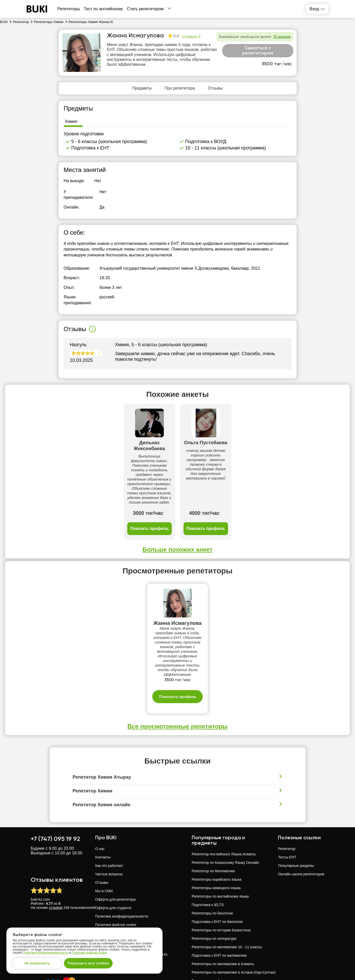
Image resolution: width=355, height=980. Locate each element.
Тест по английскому (103, 9)
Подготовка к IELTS (208, 867)
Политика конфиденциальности (122, 878)
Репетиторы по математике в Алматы (223, 926)
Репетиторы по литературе (214, 900)
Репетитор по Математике (213, 833)
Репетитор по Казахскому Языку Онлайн (225, 824)
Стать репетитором (145, 9)
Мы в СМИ (104, 853)
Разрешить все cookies (88, 963)
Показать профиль (99, 491)
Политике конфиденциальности (46, 953)
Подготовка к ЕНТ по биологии (217, 884)
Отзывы (102, 844)
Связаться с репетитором (258, 50)
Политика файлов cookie (116, 887)
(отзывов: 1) (191, 36)
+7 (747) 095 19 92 (55, 801)
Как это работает (109, 827)
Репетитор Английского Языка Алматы (224, 816)
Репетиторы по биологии (212, 875)
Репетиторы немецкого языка (216, 850)
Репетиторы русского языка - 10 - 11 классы (228, 960)
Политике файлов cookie (89, 953)
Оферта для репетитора (115, 861)
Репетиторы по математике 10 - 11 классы (227, 909)
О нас (100, 811)
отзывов (56, 869)
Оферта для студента (113, 870)
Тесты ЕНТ (287, 819)
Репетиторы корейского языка (217, 841)
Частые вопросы (109, 836)
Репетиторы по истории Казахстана (221, 892)
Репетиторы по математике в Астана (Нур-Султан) (234, 934)
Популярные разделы (296, 827)
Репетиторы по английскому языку (220, 858)
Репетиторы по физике (211, 943)
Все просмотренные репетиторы (178, 688)
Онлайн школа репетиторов (301, 836)
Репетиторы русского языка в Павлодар (225, 968)
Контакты (103, 819)
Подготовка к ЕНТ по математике (219, 917)
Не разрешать (37, 963)
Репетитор (287, 811)
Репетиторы (69, 9)
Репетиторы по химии (210, 951)
